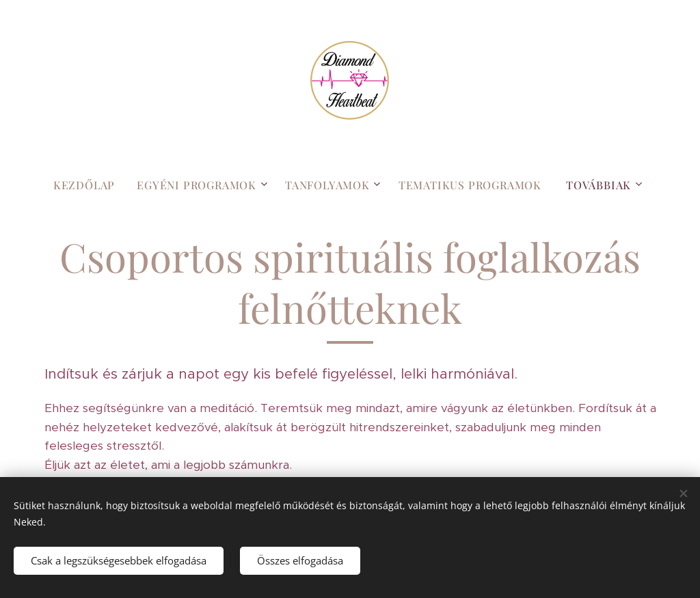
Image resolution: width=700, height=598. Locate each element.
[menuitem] (90, 185)
